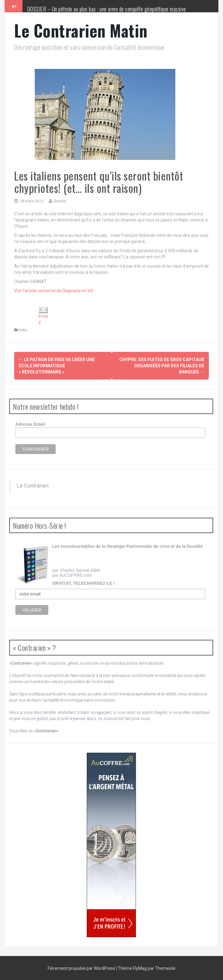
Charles (60, 201)
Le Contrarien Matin (81, 30)
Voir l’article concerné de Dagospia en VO (54, 291)
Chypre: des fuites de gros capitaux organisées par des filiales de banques (162, 366)
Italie (23, 330)
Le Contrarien (33, 485)
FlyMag (140, 968)
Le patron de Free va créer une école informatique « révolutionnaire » (57, 366)
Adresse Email (30, 424)
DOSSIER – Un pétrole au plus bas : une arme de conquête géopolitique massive (107, 9)
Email (43, 316)
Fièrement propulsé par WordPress (82, 968)
